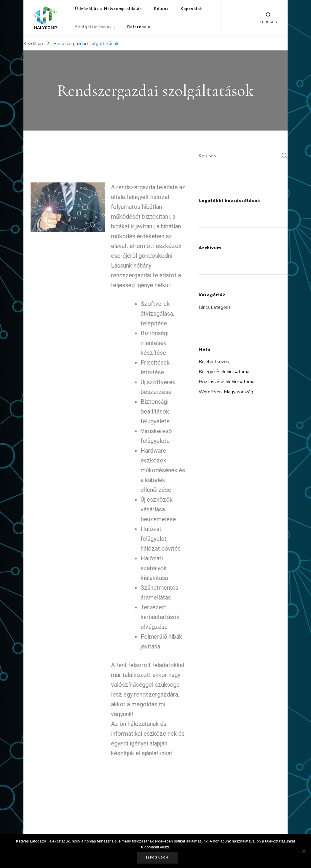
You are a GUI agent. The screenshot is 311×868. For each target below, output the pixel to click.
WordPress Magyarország (226, 392)
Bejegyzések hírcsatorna (224, 372)
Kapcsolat (191, 9)
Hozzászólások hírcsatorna (227, 382)
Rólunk (161, 9)
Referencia (139, 27)
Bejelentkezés (214, 362)
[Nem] (304, 851)
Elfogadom (157, 858)
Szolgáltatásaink (93, 27)
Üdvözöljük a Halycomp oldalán (109, 9)
